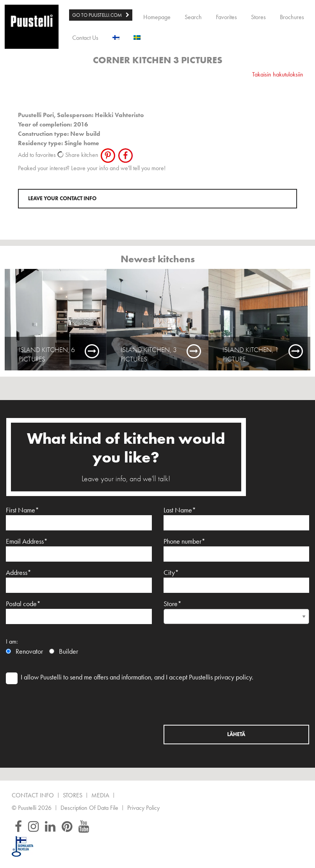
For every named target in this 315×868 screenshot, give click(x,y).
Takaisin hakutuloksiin (278, 74)
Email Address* (79, 549)
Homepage (157, 17)
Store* (237, 610)
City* (237, 581)
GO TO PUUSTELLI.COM (97, 15)
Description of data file (89, 808)
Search (193, 17)
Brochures (292, 17)
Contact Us (85, 38)
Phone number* (237, 549)
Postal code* (79, 612)
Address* (79, 581)
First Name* (79, 518)
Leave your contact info (62, 198)
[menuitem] (101, 15)
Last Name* (237, 518)
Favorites (226, 17)
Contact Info (33, 796)
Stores (258, 17)
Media (100, 796)
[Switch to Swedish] (137, 36)
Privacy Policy (143, 808)
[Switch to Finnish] (116, 36)
